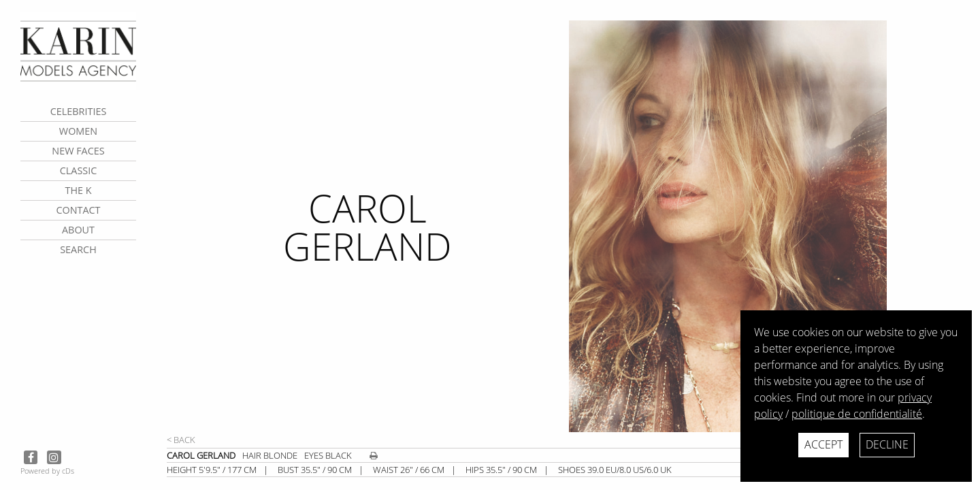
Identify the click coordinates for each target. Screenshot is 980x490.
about (78, 230)
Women (78, 131)
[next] (769, 226)
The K (78, 190)
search (78, 249)
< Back (181, 440)
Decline (887, 444)
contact (78, 210)
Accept (823, 444)
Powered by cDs (47, 471)
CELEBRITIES (79, 111)
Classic (79, 170)
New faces (78, 151)
